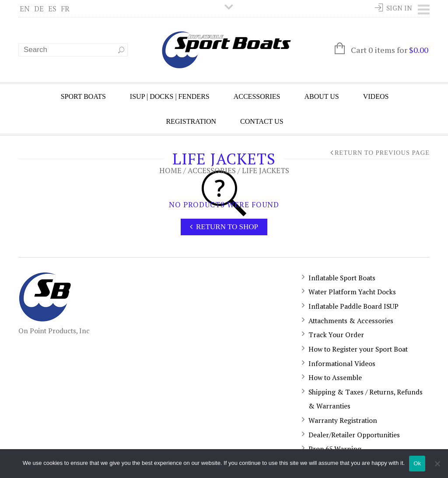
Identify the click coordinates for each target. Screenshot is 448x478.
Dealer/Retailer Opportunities (354, 435)
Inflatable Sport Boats (342, 278)
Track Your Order (336, 335)
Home (170, 170)
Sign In (399, 8)
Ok (417, 463)
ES (52, 9)
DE (39, 9)
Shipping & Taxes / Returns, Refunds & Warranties (366, 399)
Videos (376, 96)
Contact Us (262, 121)
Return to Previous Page (382, 153)
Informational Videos (342, 363)
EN (25, 9)
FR (65, 9)
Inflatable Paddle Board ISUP (353, 306)
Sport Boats (83, 96)
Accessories (257, 96)
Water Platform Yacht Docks (352, 292)
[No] (437, 464)
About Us (321, 96)
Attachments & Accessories (351, 321)
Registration (191, 121)
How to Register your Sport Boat (358, 349)
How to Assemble (335, 377)
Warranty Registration (343, 420)
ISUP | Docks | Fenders (170, 96)
